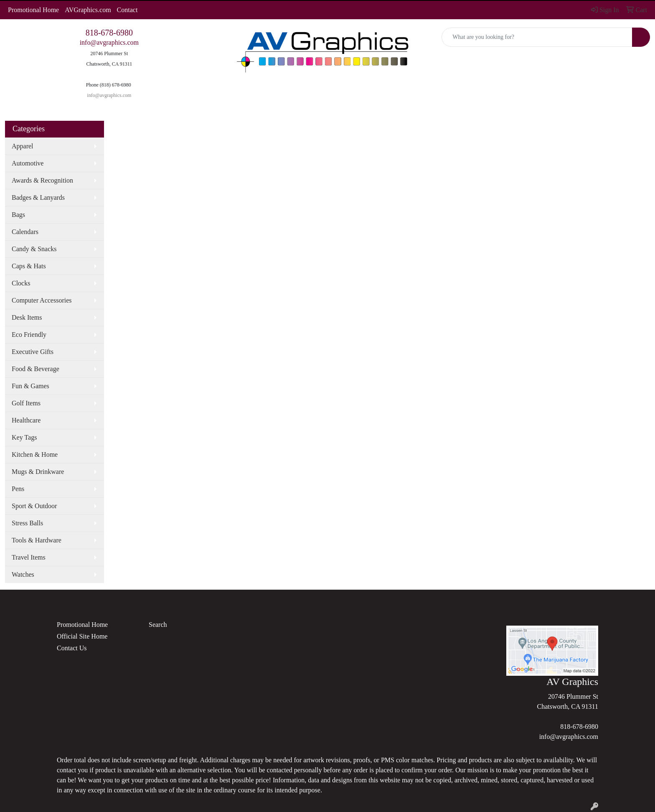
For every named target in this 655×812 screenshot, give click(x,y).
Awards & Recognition (42, 180)
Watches (23, 574)
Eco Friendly (29, 335)
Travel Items (29, 557)
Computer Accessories (42, 300)
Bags (18, 215)
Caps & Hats (29, 266)
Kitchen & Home (35, 454)
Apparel (23, 146)
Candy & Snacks (34, 249)
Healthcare (26, 420)
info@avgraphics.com (109, 42)
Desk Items (27, 317)
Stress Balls (27, 523)
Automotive (28, 163)
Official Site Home (82, 636)
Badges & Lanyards (38, 197)
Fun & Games (30, 386)
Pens (18, 489)
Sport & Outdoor (34, 506)
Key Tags (24, 437)
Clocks (21, 283)
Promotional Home (33, 10)
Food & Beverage (36, 369)
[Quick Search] (537, 37)
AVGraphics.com (88, 10)
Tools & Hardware (37, 540)
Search (158, 625)
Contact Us (72, 648)
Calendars (25, 232)
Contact (127, 10)
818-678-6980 (109, 33)
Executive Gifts (33, 352)
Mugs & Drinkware (38, 472)
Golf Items (26, 403)
